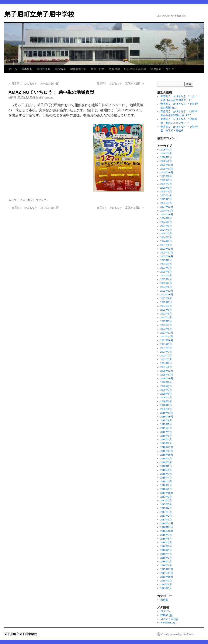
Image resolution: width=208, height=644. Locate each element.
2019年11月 (167, 413)
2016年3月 (166, 558)
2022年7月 (166, 306)
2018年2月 (166, 485)
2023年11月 (167, 253)
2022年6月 (166, 310)
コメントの (169, 619)
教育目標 (114, 69)
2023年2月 (166, 283)
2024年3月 (166, 237)
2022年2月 (166, 325)
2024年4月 (166, 234)
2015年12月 (167, 569)
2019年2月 (166, 440)
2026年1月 (166, 161)
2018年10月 (167, 455)
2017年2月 (166, 516)
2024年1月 (166, 245)
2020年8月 (166, 386)
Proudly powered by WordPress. (178, 634)
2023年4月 (166, 279)
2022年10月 (167, 295)
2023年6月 (166, 272)
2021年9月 (166, 344)
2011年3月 (166, 588)
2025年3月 (166, 199)
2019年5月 (166, 428)
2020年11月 (167, 375)
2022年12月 (167, 291)
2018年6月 (166, 470)
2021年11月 (167, 337)
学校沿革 (60, 69)
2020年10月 (167, 378)
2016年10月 (167, 531)
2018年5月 (166, 474)
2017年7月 (166, 501)
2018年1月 (166, 489)
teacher (49, 97)
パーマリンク (39, 200)
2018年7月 (166, 466)
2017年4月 (166, 508)
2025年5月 (166, 192)
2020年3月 (166, 401)
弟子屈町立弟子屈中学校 (39, 14)
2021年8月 (166, 348)
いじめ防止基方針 (135, 69)
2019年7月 (166, 424)
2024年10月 (167, 214)
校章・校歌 (98, 69)
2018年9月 (166, 459)
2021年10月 (167, 340)
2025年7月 (166, 184)
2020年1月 (166, 409)
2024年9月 (166, 218)
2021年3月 (166, 359)
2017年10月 (167, 493)
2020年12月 (167, 371)
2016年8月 (166, 539)
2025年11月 (167, 169)
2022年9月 (166, 298)
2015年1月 (166, 584)
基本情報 (27, 69)
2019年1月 (166, 443)
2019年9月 (166, 420)
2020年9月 (166, 382)
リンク (170, 69)
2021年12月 (167, 333)
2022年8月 (166, 302)
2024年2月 (166, 241)
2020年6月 (166, 394)
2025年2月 (166, 203)
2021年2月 (166, 363)
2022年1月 (166, 329)
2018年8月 (166, 462)
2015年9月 (166, 581)
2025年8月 (166, 180)
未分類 (27, 200)
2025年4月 (166, 195)
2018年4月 (166, 478)
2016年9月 (166, 535)
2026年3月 (166, 153)
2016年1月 (166, 565)
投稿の (167, 615)
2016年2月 (166, 562)
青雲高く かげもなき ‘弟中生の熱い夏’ (34, 83)
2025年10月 (167, 172)
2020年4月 (166, 398)
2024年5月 (166, 230)
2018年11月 (167, 451)
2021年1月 (166, 367)
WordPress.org (168, 623)
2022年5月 (166, 314)
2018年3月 (166, 481)
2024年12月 (167, 207)
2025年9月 (166, 176)
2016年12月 (167, 523)
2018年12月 (167, 447)
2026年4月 (166, 150)
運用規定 (156, 69)
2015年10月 (167, 577)
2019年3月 (166, 436)
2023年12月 (167, 249)
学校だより (44, 69)
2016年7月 (166, 542)
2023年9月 (166, 260)
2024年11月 (167, 211)
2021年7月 (166, 352)
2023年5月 (166, 275)
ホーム (13, 69)
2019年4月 (166, 432)
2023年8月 (166, 264)
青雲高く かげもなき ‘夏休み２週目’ (121, 83)
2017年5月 (166, 504)
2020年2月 (166, 405)
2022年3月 (166, 321)
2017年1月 (166, 520)
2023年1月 (166, 287)
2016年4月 (166, 554)
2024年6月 (166, 226)
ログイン (166, 611)
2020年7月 (166, 390)
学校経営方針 (78, 69)
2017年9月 (166, 497)
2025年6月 (166, 188)
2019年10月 (167, 417)
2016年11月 (167, 527)
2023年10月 (167, 256)
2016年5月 (166, 550)
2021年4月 (166, 356)
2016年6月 (166, 546)
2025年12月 (167, 165)
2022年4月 (166, 317)
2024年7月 (166, 222)
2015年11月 (167, 573)
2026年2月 (166, 157)
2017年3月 (166, 512)
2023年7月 (166, 268)
